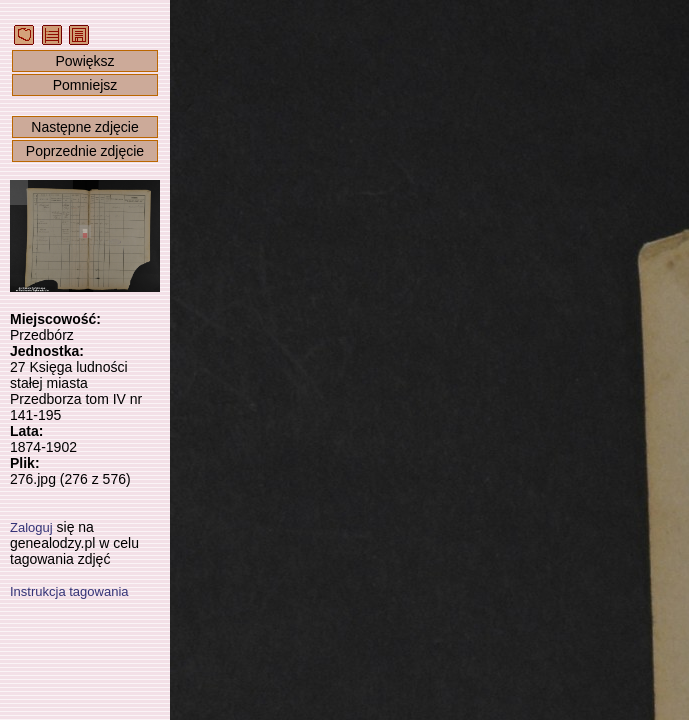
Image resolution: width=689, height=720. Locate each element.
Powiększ (84, 61)
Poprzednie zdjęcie (85, 151)
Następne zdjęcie (84, 127)
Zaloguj (31, 527)
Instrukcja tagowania (69, 591)
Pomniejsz (85, 85)
